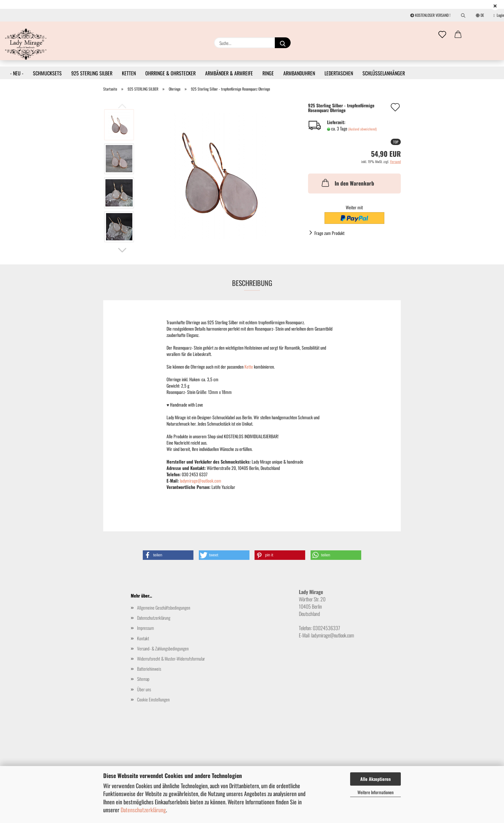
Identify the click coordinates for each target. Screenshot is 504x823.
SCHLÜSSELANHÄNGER (384, 73)
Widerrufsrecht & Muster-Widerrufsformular (171, 658)
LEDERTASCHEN (339, 73)
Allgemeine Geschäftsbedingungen (164, 608)
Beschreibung (252, 283)
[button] (458, 35)
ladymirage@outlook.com (201, 481)
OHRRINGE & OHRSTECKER (170, 73)
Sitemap (143, 679)
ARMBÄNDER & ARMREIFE (229, 73)
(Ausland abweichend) (362, 129)
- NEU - (17, 73)
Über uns (144, 689)
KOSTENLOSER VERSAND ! (430, 15)
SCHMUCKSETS (47, 73)
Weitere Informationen (375, 792)
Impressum (145, 628)
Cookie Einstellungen (153, 699)
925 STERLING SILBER (92, 73)
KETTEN (129, 73)
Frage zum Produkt (329, 233)
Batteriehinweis (149, 669)
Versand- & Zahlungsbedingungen (163, 648)
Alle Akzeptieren (375, 779)
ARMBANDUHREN (299, 73)
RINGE (268, 73)
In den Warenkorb (347, 183)
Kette (249, 367)
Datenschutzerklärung (143, 810)
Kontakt (143, 638)
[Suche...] (283, 43)
